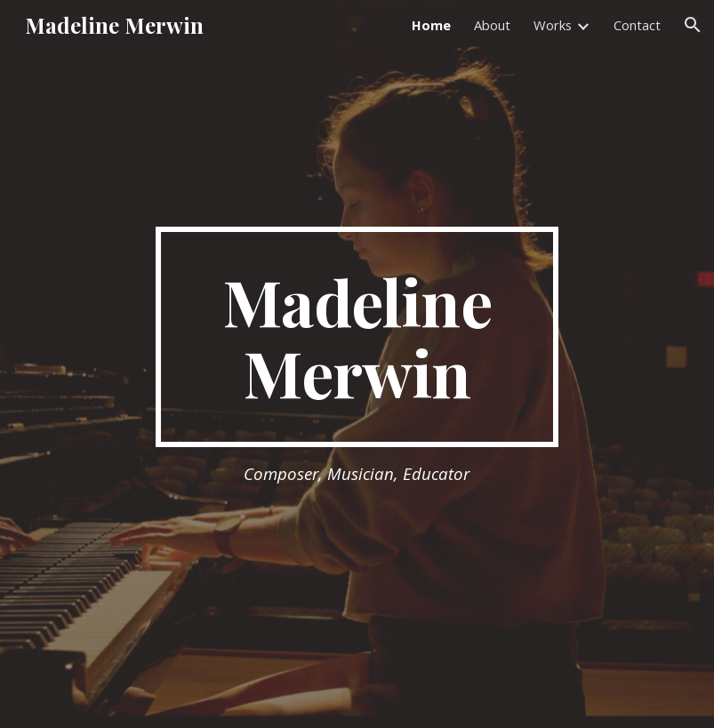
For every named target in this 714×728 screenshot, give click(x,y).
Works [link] (553, 25)
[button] (693, 25)
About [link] (492, 25)
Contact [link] (637, 25)
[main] (357, 337)
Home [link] (431, 25)
